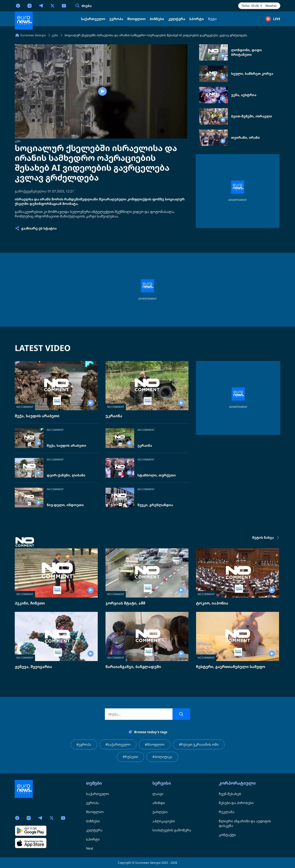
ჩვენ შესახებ (230, 794)
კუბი (18, 141)
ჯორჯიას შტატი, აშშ (125, 603)
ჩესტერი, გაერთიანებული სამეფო (231, 667)
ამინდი (159, 803)
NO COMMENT (25, 407)
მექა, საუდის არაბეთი (37, 416)
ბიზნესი (93, 821)
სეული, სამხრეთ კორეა (252, 74)
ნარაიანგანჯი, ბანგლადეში (133, 667)
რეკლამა (227, 812)
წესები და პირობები (236, 803)
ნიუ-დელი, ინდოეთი (65, 505)
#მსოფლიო (155, 744)
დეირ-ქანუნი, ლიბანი (66, 475)
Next (90, 848)
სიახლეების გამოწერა (172, 830)
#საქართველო (118, 744)
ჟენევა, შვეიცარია (33, 667)
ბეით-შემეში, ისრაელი (252, 116)
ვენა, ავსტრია (244, 95)
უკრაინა (114, 416)
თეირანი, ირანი (245, 138)
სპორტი (93, 839)
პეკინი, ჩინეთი (30, 603)
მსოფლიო (95, 812)
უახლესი (160, 812)
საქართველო (98, 794)
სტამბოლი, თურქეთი (157, 475)
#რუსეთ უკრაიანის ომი (199, 744)
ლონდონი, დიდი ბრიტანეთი (246, 52)
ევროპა (92, 803)
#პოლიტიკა (162, 757)
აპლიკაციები (164, 821)
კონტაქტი (227, 835)
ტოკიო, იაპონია (212, 603)
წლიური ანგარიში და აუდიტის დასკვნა (245, 823)
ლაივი (158, 794)
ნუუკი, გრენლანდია (155, 505)
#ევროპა (84, 744)
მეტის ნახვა (266, 538)
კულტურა (94, 830)
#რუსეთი (130, 757)
